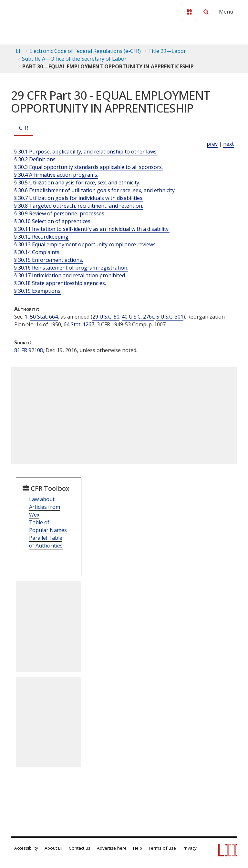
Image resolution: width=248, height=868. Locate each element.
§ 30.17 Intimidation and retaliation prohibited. (70, 275)
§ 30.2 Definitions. (35, 159)
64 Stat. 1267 (79, 324)
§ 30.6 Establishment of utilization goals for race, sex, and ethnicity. (95, 190)
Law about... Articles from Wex (45, 507)
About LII (53, 848)
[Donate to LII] (189, 12)
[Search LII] (206, 12)
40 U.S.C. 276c (138, 317)
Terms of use (162, 848)
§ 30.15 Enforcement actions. (49, 260)
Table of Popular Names (48, 526)
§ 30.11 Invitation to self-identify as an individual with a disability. (92, 229)
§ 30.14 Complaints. (37, 252)
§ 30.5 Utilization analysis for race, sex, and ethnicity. (77, 182)
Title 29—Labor (167, 51)
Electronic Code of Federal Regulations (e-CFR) (85, 51)
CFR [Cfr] (24, 128)
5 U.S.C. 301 (170, 317)
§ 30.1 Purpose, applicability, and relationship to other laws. (86, 152)
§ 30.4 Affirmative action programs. (56, 175)
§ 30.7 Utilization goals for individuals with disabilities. (79, 198)
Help (138, 848)
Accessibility (26, 848)
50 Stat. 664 (44, 317)
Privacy (190, 848)
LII (19, 51)
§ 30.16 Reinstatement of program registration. (71, 268)
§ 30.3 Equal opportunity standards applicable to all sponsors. (88, 167)
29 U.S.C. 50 (106, 317)
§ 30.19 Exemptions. (38, 291)
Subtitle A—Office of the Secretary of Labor (74, 59)
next (228, 144)
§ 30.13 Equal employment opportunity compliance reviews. (85, 244)
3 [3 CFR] (98, 324)
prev (212, 144)
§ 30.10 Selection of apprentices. (53, 221)
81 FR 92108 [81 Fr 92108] (29, 350)
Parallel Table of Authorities (46, 542)
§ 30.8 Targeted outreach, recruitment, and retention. (79, 206)
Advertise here (112, 848)
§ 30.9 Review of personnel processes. (60, 213)
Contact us (80, 848)
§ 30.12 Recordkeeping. (42, 237)
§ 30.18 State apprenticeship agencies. (60, 283)
